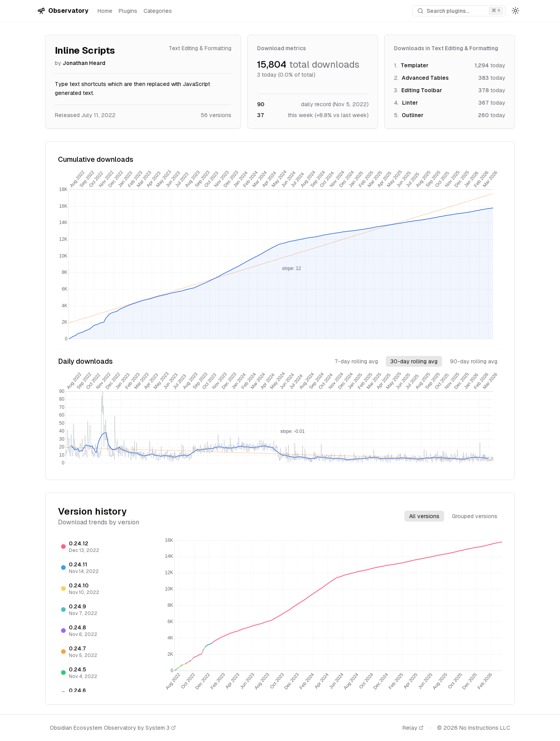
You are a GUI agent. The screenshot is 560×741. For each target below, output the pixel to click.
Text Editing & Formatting (200, 48)
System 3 (161, 728)
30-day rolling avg (414, 361)
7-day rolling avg (356, 361)
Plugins (128, 11)
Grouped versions (475, 516)
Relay (413, 728)
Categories (158, 11)
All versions (424, 516)
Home (105, 11)
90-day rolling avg (474, 361)
